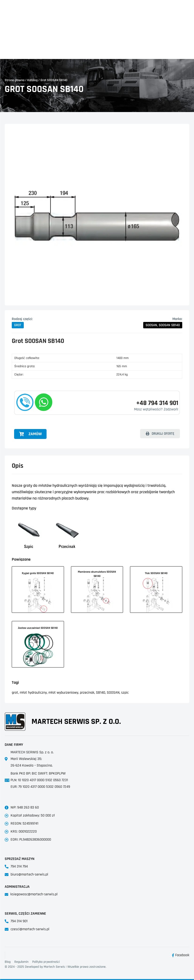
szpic (125, 693)
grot (15, 693)
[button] (18, 325)
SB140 (101, 693)
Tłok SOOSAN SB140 (156, 573)
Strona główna (15, 80)
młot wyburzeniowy (63, 693)
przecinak (87, 693)
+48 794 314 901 (150, 402)
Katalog (32, 80)
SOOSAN (113, 693)
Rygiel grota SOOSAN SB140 (38, 573)
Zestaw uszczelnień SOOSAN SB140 (38, 628)
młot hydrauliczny (33, 693)
